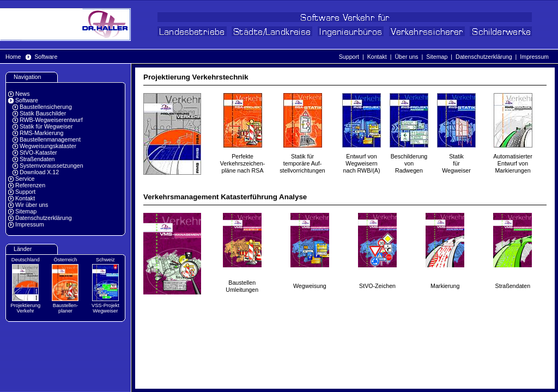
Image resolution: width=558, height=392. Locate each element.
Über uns (406, 57)
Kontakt (377, 57)
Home (13, 57)
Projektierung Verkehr (25, 308)
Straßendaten (37, 159)
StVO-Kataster (38, 152)
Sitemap (437, 57)
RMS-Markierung (42, 133)
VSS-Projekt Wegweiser (105, 308)
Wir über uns (32, 205)
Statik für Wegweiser (46, 126)
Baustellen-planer (66, 308)
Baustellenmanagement (50, 139)
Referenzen (30, 185)
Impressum (534, 57)
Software (46, 57)
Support (349, 57)
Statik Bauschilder (43, 113)
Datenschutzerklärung (484, 57)
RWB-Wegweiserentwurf (51, 120)
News (23, 94)
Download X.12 (39, 172)
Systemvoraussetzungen (51, 166)
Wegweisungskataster (48, 146)
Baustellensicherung (46, 107)
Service (25, 179)
